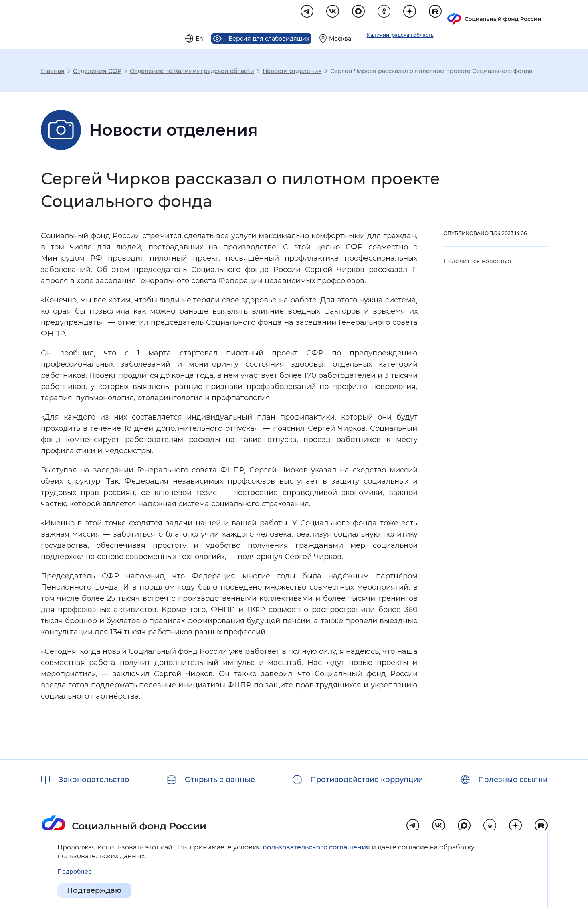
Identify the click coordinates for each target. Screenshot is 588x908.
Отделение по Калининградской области (192, 72)
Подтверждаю (94, 890)
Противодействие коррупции (367, 780)
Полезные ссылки (513, 780)
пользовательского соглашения (316, 847)
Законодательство (94, 780)
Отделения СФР (97, 72)
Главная (53, 72)
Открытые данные (220, 780)
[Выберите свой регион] (432, 14)
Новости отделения (292, 72)
